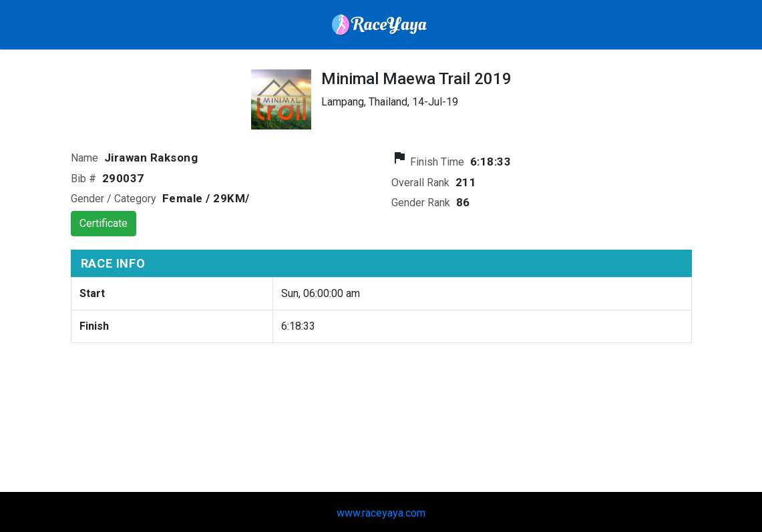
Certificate (104, 223)
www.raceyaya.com (381, 513)
